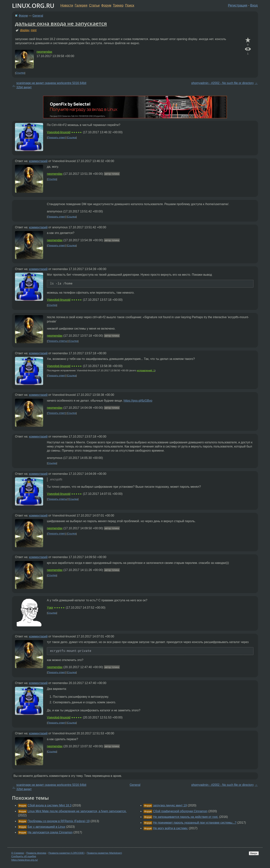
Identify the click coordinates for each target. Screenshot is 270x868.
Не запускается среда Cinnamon (50, 832)
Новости (67, 5)
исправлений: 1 (146, 370)
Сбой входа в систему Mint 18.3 (49, 805)
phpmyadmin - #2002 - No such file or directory (222, 83)
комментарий (38, 161)
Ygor (50, 608)
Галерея (81, 5)
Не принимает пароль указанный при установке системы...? (195, 823)
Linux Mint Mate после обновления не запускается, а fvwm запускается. (77, 811)
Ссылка (20, 73)
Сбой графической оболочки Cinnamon (180, 811)
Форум (106, 5)
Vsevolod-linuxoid (59, 132)
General (38, 16)
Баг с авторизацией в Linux (46, 827)
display (25, 30)
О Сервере (18, 853)
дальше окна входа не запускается (61, 23)
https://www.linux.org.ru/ (24, 860)
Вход (254, 5)
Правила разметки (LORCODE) (66, 853)
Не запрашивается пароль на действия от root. (186, 817)
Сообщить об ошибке (24, 856)
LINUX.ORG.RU (33, 6)
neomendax (44, 52)
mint (34, 30)
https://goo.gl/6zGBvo (138, 401)
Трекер (118, 5)
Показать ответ (56, 137)
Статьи (94, 5)
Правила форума (36, 853)
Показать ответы (57, 341)
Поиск (130, 5)
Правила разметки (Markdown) (104, 853)
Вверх (254, 853)
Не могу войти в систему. (170, 828)
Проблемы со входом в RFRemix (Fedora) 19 (59, 821)
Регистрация (238, 5)
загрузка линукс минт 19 (170, 805)
